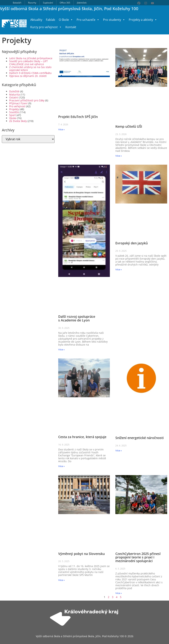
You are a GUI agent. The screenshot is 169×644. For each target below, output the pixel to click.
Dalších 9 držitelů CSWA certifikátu (30, 73)
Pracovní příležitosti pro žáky (27, 100)
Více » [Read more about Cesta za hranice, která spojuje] (61, 466)
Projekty (14, 109)
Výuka (13, 118)
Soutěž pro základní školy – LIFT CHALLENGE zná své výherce (28, 63)
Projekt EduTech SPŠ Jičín (78, 117)
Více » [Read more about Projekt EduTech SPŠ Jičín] (61, 129)
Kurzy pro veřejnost (46, 27)
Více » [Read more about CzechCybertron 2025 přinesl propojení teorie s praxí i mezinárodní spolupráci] (119, 593)
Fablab (51, 20)
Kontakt (71, 27)
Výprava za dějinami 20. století (28, 76)
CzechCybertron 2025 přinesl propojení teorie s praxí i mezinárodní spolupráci (138, 557)
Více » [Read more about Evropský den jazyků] (119, 269)
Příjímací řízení (18, 103)
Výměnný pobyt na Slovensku (81, 554)
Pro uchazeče (88, 20)
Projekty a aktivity (143, 20)
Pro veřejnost (17, 106)
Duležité (14, 91)
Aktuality (36, 20)
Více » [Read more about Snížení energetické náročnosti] (119, 451)
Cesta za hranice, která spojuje (82, 437)
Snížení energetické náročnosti (140, 438)
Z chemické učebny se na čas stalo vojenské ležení (30, 69)
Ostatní (14, 97)
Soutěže (14, 112)
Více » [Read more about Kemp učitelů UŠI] (119, 156)
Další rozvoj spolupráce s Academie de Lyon (77, 318)
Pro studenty (114, 20)
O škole (66, 20)
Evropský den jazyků (132, 243)
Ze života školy (18, 121)
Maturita (15, 94)
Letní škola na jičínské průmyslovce (31, 58)
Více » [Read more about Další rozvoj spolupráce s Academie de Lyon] (61, 350)
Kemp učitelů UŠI (129, 126)
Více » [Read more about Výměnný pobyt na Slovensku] (61, 580)
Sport (12, 115)
